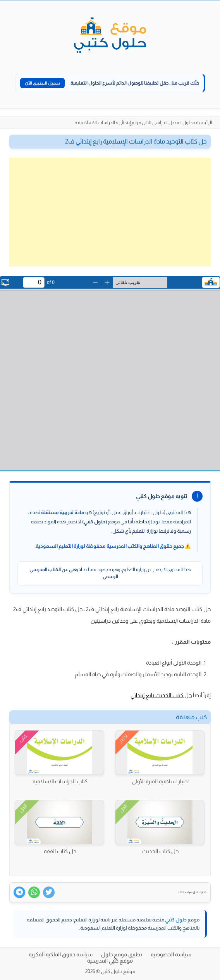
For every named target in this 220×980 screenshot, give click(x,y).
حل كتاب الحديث (160, 851)
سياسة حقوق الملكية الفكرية (61, 954)
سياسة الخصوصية (171, 954)
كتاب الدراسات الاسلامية (60, 781)
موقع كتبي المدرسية (110, 961)
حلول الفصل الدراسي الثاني (167, 123)
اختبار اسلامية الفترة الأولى (160, 781)
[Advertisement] (110, 212)
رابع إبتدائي (128, 123)
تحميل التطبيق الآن (42, 83)
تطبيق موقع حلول (122, 954)
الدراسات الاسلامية (96, 123)
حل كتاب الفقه (60, 851)
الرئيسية (204, 123)
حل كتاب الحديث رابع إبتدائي (161, 695)
